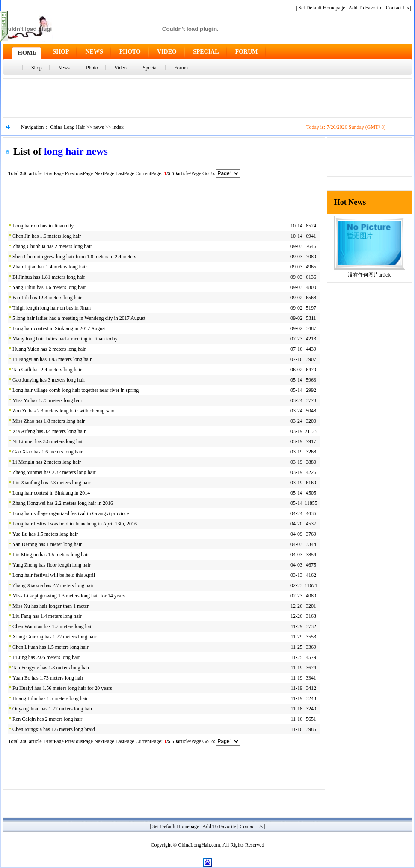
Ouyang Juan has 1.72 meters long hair (52, 709)
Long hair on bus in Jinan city (43, 226)
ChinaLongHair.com (199, 845)
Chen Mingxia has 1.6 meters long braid (54, 729)
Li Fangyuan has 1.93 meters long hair (52, 359)
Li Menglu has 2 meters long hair (47, 462)
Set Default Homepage (322, 8)
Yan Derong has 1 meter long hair (47, 544)
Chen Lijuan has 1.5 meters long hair (50, 647)
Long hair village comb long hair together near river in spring (76, 390)
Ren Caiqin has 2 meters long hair (47, 719)
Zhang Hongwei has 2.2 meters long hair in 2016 (63, 503)
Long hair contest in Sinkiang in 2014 (51, 493)
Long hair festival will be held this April (54, 575)
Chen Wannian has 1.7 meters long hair (53, 626)
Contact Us (397, 8)
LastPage (125, 173)
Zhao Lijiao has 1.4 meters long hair (50, 267)
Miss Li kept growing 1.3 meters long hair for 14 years (69, 596)
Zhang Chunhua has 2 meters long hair (52, 246)
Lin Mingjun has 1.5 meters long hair (51, 555)
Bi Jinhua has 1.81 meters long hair (49, 277)
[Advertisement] (207, 98)
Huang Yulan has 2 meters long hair (49, 349)
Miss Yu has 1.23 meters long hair (47, 400)
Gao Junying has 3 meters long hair (49, 380)
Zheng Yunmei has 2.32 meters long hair (54, 472)
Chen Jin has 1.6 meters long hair (47, 236)
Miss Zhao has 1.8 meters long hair (49, 421)
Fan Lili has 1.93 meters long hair (47, 298)
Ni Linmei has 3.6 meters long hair (48, 441)
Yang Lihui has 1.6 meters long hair (49, 287)
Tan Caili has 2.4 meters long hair (47, 370)
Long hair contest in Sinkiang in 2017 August (59, 328)
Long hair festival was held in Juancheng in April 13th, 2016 (75, 524)
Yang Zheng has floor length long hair (52, 565)
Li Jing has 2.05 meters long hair (46, 657)
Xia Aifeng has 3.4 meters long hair (49, 431)
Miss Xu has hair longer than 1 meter (50, 606)
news (99, 127)
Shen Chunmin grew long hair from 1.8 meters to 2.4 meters (74, 257)
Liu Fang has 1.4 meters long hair (47, 616)
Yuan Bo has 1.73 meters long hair (48, 678)
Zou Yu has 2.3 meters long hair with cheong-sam (64, 411)
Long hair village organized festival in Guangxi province (71, 513)
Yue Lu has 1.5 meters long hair (45, 534)
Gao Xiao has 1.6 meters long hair (47, 452)
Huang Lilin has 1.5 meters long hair (50, 698)
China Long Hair (67, 127)
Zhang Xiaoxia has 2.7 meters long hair (53, 585)
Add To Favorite (366, 8)
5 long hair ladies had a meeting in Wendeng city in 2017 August (79, 318)
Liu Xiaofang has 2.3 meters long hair (51, 483)
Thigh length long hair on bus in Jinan (52, 308)
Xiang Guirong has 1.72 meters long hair (54, 637)
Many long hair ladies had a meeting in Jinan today (65, 339)
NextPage (104, 173)
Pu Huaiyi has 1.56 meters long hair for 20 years (62, 688)
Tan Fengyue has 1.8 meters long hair (51, 668)
